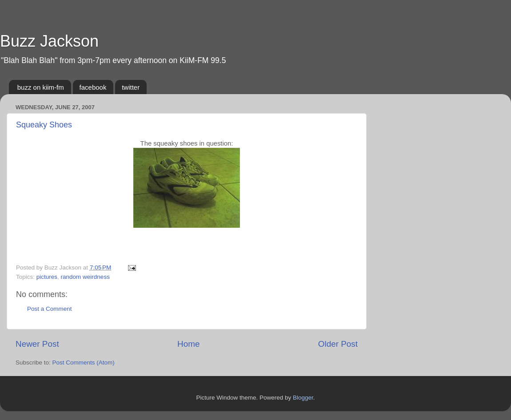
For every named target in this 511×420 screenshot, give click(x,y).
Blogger (303, 398)
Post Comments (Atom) (84, 363)
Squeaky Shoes (44, 125)
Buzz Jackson (49, 41)
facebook (93, 87)
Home (188, 344)
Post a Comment (50, 309)
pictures (47, 277)
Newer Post (37, 344)
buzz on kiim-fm (41, 87)
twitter (131, 87)
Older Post (338, 344)
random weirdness (85, 277)
